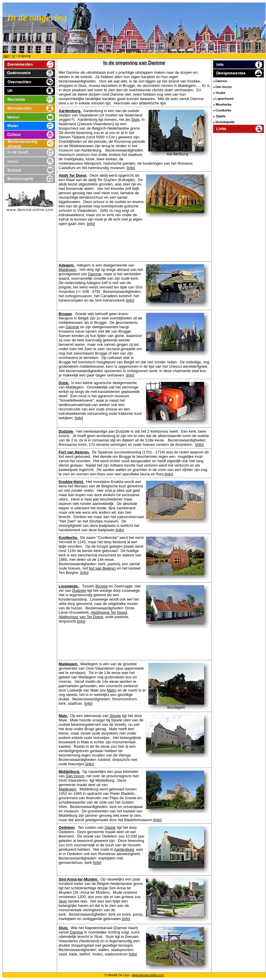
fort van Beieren (102, 568)
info (131, 168)
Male (111, 690)
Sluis (135, 120)
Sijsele (115, 716)
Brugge (102, 586)
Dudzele (79, 590)
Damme (95, 274)
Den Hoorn (75, 776)
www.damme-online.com (148, 975)
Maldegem (68, 270)
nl (13, 56)
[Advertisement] (239, 231)
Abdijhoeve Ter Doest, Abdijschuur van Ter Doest (93, 615)
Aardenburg (124, 849)
